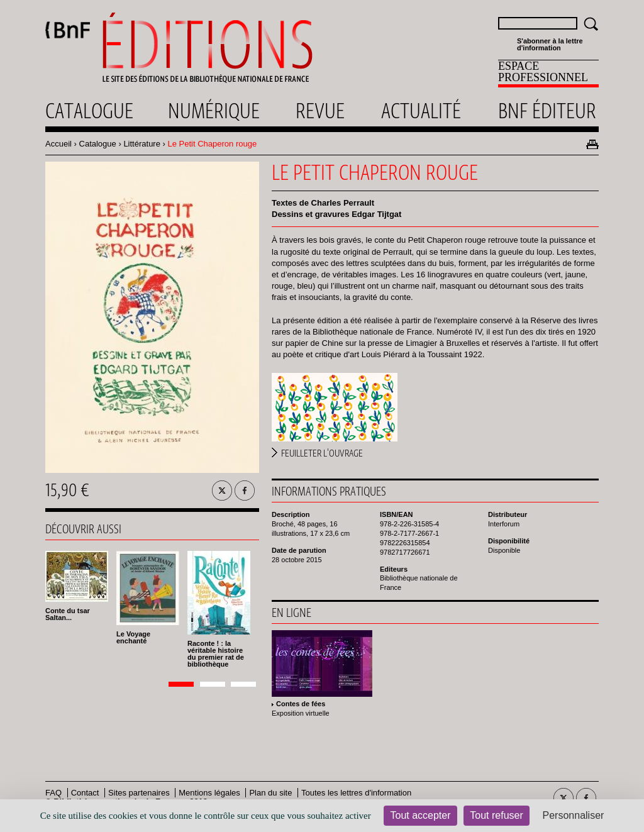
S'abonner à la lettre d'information (550, 45)
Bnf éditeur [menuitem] (547, 111)
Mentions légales (209, 793)
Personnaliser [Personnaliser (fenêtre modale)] (574, 815)
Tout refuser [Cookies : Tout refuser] (496, 815)
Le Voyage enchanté (133, 637)
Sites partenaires (139, 793)
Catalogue (98, 144)
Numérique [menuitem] (214, 111)
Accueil (58, 144)
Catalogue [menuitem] (89, 111)
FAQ (53, 793)
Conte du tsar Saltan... (68, 614)
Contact (85, 793)
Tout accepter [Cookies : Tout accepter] (420, 815)
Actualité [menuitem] (421, 111)
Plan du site (270, 793)
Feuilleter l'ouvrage (322, 453)
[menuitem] (548, 74)
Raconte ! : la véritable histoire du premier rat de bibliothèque (216, 654)
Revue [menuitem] (320, 111)
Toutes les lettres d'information (356, 793)
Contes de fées (301, 704)
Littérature (142, 144)
